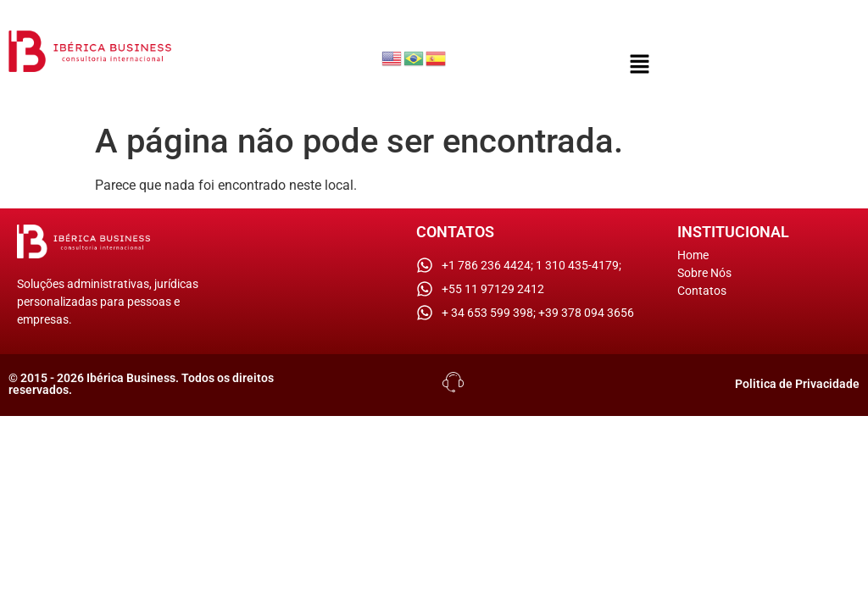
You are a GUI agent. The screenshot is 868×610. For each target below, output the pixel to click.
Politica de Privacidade (797, 384)
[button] (640, 65)
